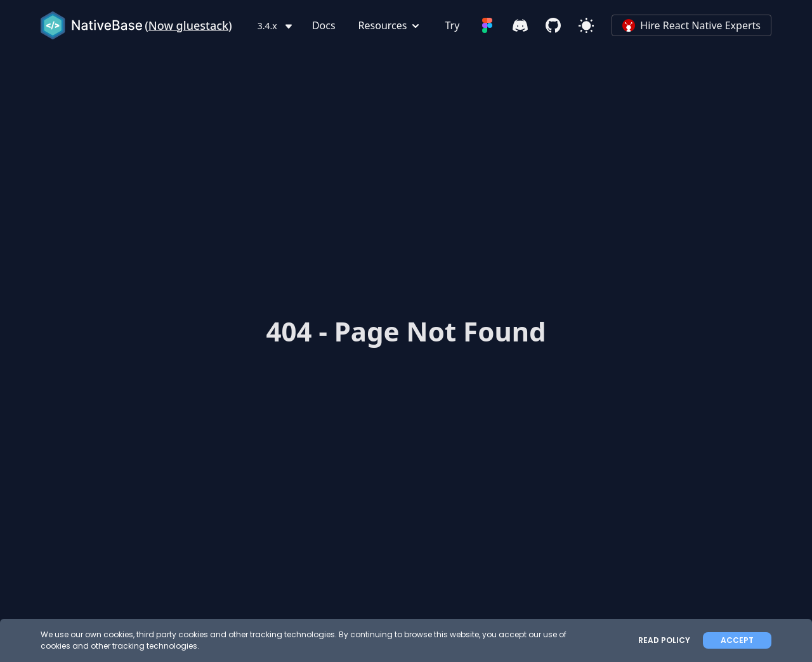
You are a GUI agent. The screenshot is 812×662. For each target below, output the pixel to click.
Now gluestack (188, 25)
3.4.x (276, 26)
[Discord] (520, 25)
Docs (324, 25)
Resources (390, 25)
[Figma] (487, 25)
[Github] (553, 25)
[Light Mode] (586, 25)
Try (452, 25)
